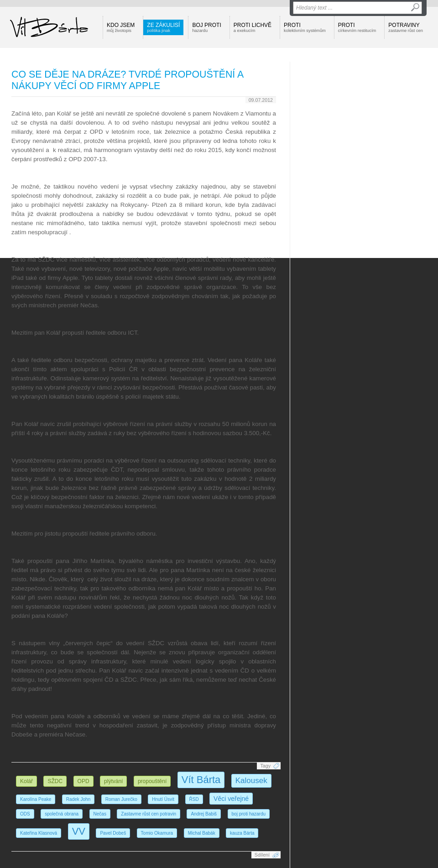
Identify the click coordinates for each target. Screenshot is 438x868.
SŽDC (55, 781)
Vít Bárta (201, 780)
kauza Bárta (242, 833)
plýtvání (113, 781)
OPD (83, 781)
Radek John (78, 799)
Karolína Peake (36, 799)
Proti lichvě (253, 27)
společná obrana (62, 814)
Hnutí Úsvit (163, 799)
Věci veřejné (231, 799)
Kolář (26, 781)
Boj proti (206, 27)
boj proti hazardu (249, 814)
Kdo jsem (121, 27)
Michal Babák (202, 833)
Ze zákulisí (163, 27)
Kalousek (251, 781)
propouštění (152, 781)
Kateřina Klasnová (39, 833)
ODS (25, 814)
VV (79, 831)
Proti (305, 27)
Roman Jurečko (121, 799)
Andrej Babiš (204, 814)
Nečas (100, 814)
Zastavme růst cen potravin (149, 814)
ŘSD (194, 799)
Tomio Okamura (157, 833)
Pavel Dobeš (113, 833)
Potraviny (406, 27)
